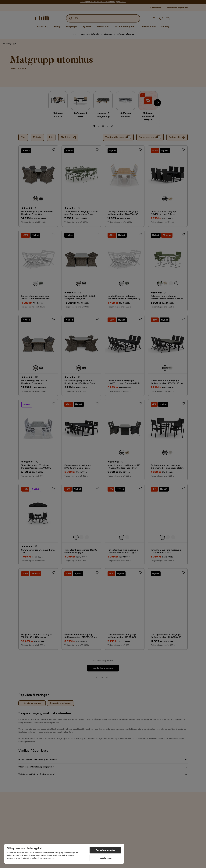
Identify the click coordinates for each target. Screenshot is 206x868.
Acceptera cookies (105, 850)
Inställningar (105, 858)
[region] (64, 854)
